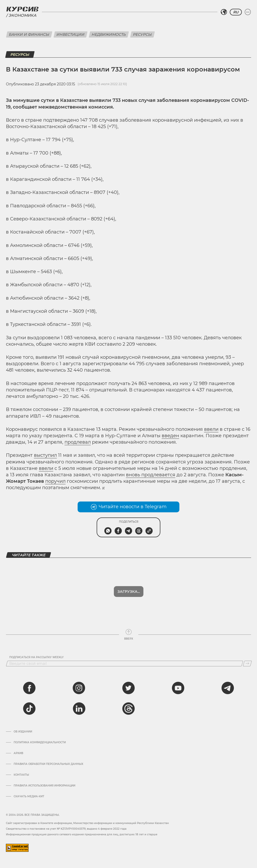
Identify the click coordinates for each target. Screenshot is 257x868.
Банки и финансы (29, 34)
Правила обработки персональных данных (48, 764)
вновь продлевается (151, 475)
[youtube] (178, 688)
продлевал (78, 442)
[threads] (128, 709)
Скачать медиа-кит (29, 797)
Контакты (21, 775)
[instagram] (79, 688)
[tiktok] (29, 709)
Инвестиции (71, 34)
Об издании (23, 732)
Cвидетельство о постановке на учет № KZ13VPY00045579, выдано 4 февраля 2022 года (66, 829)
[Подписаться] (247, 664)
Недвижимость (109, 34)
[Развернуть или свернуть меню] (248, 12)
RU (236, 12)
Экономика (22, 15)
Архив (18, 753)
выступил (45, 455)
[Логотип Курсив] (22, 9)
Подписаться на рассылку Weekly (36, 657)
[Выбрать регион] (224, 12)
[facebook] (29, 688)
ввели (211, 429)
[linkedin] (79, 709)
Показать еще (129, 592)
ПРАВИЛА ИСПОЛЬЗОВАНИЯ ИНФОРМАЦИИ (44, 786)
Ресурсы (143, 34)
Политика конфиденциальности (40, 742)
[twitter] (128, 688)
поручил (55, 481)
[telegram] (228, 688)
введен (170, 436)
